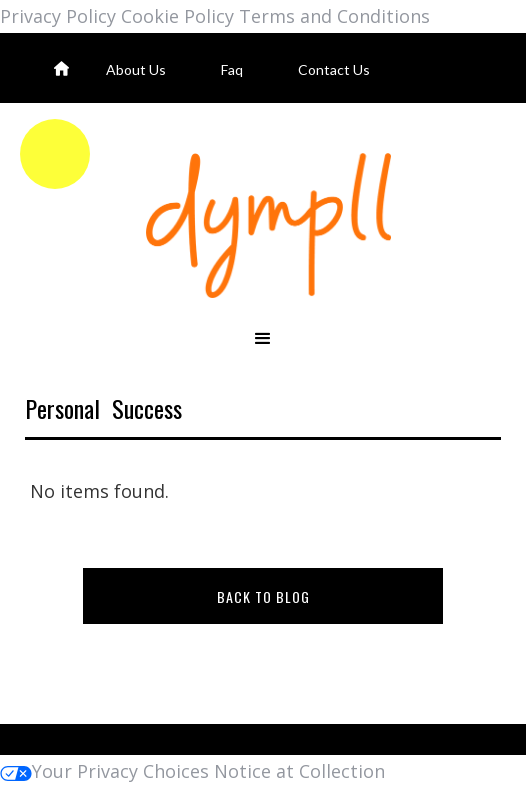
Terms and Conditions (334, 16)
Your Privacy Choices (104, 771)
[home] (263, 225)
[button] (262, 339)
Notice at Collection (299, 771)
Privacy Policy (58, 16)
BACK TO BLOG (263, 596)
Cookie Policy (177, 16)
